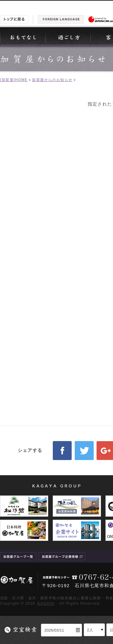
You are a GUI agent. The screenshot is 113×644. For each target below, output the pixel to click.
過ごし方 (68, 37)
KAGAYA (46, 603)
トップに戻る (14, 19)
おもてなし (23, 37)
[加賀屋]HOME (14, 80)
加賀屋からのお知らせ (52, 80)
